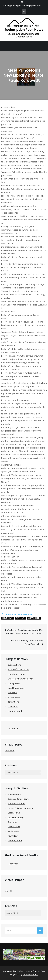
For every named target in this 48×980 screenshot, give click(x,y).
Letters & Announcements (20, 679)
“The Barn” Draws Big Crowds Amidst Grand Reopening (26, 642)
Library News (7, 618)
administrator (10, 615)
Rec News (12, 693)
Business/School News (18, 670)
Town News (20, 618)
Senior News (13, 702)
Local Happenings (16, 688)
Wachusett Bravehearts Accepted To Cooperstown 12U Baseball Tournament (24, 632)
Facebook (12, 728)
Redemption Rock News (24, 30)
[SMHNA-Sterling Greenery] (24, 954)
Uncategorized (34, 618)
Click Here (10, 751)
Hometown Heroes (17, 674)
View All (8, 891)
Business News (14, 665)
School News (14, 697)
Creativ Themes (30, 975)
